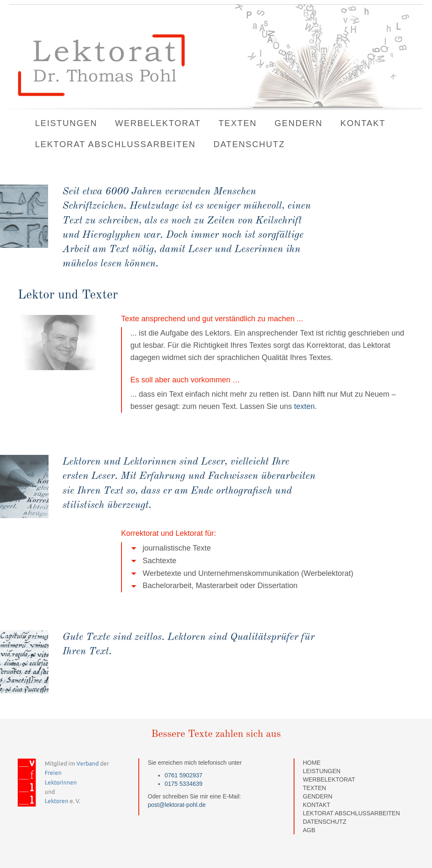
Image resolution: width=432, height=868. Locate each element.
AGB (309, 830)
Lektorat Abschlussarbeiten (115, 144)
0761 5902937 (184, 775)
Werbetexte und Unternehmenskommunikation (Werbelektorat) (242, 574)
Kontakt (363, 123)
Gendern (299, 123)
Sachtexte (154, 561)
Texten (238, 123)
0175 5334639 (184, 784)
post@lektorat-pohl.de (177, 805)
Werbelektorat (158, 123)
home (312, 763)
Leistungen (66, 123)
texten (303, 406)
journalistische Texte (171, 548)
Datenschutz (249, 144)
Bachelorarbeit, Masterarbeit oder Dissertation (214, 586)
